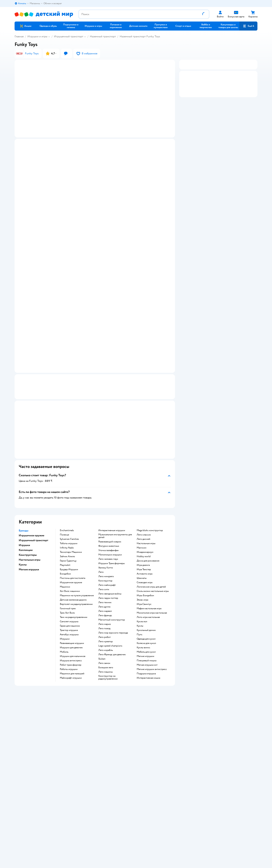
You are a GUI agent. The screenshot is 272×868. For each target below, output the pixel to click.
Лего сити (104, 593)
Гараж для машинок (70, 630)
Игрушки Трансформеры (112, 567)
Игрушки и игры (37, 36)
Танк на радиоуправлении (74, 621)
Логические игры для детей (151, 590)
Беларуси (59, 800)
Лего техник (105, 606)
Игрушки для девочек (71, 651)
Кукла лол (142, 625)
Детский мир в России (27, 800)
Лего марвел (105, 615)
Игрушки (65, 643)
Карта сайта (81, 759)
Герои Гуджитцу (68, 564)
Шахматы (142, 582)
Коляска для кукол (146, 647)
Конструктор (105, 584)
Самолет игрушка (69, 625)
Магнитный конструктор (112, 623)
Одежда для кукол (146, 643)
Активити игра (144, 577)
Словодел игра (144, 586)
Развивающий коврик (110, 545)
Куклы (140, 630)
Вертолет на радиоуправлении (76, 608)
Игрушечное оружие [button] (31, 539)
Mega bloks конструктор (150, 534)
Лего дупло (104, 610)
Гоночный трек (68, 612)
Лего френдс (105, 619)
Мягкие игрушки (145, 660)
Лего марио (105, 628)
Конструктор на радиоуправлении (108, 681)
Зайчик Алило (67, 560)
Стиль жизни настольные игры (153, 595)
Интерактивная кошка (148, 682)
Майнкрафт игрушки (71, 682)
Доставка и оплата (85, 734)
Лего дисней (143, 543)
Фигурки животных (109, 550)
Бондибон (65, 577)
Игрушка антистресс (71, 664)
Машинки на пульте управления (77, 599)
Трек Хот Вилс (67, 617)
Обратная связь (83, 755)
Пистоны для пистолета (73, 582)
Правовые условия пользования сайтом (82, 796)
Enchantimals (67, 534)
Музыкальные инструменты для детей (115, 540)
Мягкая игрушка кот (147, 669)
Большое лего (106, 671)
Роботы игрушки (69, 673)
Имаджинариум (145, 556)
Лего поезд (104, 632)
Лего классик (144, 538)
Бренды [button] (24, 534)
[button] (248, 26)
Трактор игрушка (69, 634)
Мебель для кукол (146, 656)
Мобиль (64, 656)
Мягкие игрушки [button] (29, 573)
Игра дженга (143, 569)
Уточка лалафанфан (109, 554)
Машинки (65, 590)
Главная (19, 36)
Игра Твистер (144, 573)
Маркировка (32, 397)
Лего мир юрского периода (113, 636)
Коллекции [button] (26, 554)
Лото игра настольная (148, 621)
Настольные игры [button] (30, 563)
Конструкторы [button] (28, 559)
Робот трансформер (71, 669)
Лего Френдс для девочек (112, 658)
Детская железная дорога (73, 603)
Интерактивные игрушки (112, 534)
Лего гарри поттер (108, 602)
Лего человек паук (108, 563)
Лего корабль (106, 654)
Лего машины (106, 676)
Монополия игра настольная (152, 617)
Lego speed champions (110, 649)
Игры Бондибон (145, 599)
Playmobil (65, 569)
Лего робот (105, 641)
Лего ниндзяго (106, 580)
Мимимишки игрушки (110, 558)
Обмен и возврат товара (88, 739)
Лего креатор (106, 645)
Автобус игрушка (69, 638)
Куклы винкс (143, 651)
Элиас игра (142, 603)
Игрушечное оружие (71, 586)
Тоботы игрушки (69, 547)
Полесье (64, 538)
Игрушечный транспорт (69, 36)
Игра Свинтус (144, 608)
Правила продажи (85, 743)
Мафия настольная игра (149, 612)
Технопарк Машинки (71, 556)
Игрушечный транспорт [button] (33, 544)
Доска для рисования (148, 564)
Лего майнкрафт (107, 589)
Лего (101, 576)
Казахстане (45, 800)
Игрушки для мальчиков (73, 660)
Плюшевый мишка (146, 664)
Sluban (102, 662)
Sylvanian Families (69, 543)
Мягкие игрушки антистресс (152, 673)
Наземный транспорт (103, 36)
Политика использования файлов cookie (97, 751)
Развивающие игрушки (72, 647)
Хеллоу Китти (106, 571)
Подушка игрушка (146, 677)
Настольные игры (146, 547)
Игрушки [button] (24, 549)
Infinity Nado (67, 551)
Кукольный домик (146, 634)
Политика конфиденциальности (92, 747)
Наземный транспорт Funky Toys (140, 36)
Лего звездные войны (110, 597)
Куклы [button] (23, 568)
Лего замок (104, 667)
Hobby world (144, 560)
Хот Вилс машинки (70, 595)
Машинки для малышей (72, 677)
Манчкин (142, 551)
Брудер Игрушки (69, 573)
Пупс (140, 638)
